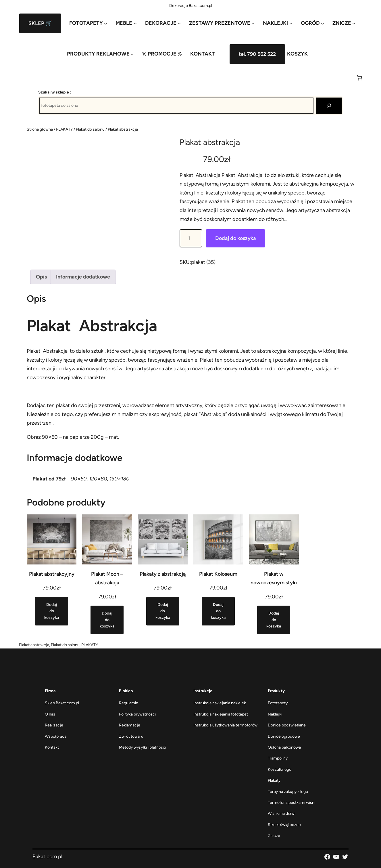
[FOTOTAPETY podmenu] (88, 23)
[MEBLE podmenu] (126, 23)
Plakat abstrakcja (34, 645)
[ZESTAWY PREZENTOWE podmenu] (222, 23)
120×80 (98, 479)
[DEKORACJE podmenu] (163, 23)
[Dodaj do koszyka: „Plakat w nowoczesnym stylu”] (274, 620)
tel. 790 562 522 (257, 54)
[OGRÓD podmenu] (312, 23)
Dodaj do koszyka (235, 238)
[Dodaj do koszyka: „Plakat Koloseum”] (218, 611)
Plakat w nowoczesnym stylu (274, 578)
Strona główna (40, 129)
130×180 (120, 479)
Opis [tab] (41, 277)
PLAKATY (64, 129)
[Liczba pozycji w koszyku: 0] (359, 78)
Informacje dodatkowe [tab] (83, 277)
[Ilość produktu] (191, 238)
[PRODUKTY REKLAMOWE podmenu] (100, 54)
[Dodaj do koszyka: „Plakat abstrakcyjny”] (52, 611)
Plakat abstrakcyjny (52, 574)
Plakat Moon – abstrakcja (107, 578)
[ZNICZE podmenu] (344, 23)
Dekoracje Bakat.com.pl (191, 6)
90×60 (79, 479)
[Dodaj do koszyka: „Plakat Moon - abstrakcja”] (107, 620)
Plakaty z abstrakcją (163, 574)
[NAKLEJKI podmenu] (278, 23)
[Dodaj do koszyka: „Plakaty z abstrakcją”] (163, 611)
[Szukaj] (329, 106)
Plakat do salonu (90, 129)
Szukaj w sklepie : (55, 92)
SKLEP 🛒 (40, 23)
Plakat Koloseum (218, 574)
